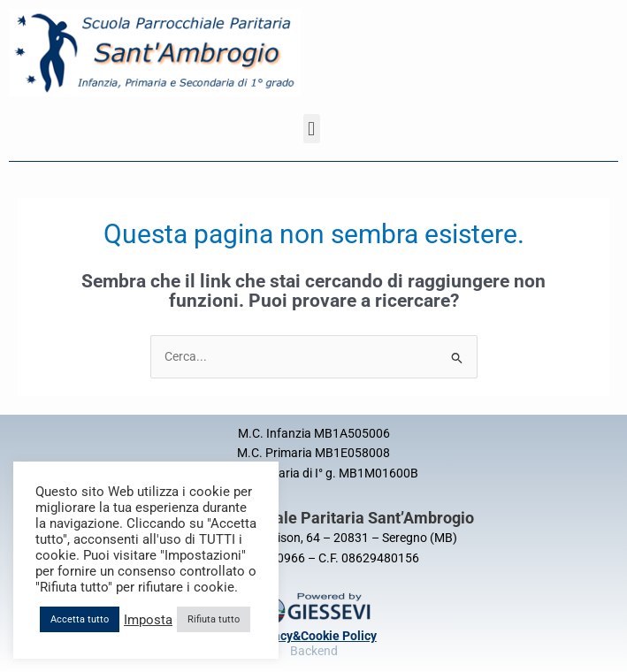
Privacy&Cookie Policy (314, 636)
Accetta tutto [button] (80, 619)
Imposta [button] (148, 620)
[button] (312, 129)
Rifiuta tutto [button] (214, 619)
